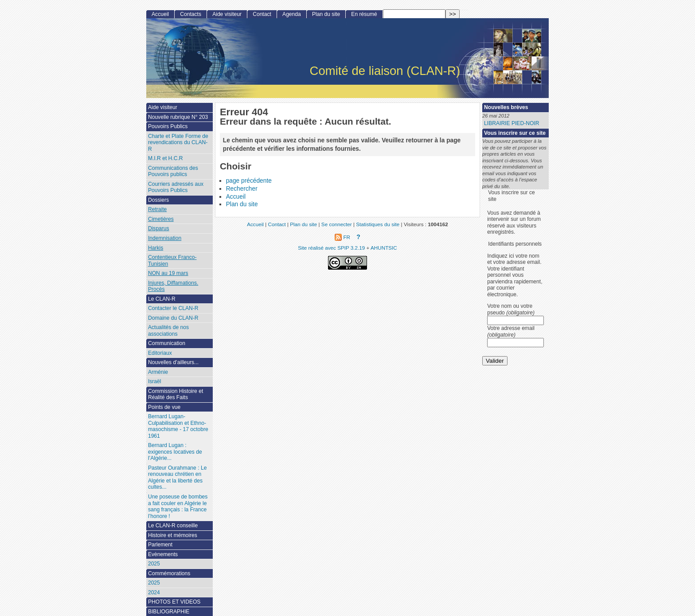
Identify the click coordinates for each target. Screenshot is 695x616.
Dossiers (158, 200)
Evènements (163, 554)
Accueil (236, 197)
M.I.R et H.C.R (166, 158)
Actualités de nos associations (168, 331)
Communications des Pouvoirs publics (173, 171)
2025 (154, 564)
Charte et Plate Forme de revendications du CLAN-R (178, 143)
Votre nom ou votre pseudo (511, 309)
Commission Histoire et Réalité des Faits (176, 394)
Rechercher (242, 189)
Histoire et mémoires (173, 535)
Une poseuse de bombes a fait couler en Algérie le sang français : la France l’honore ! (178, 506)
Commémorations (169, 573)
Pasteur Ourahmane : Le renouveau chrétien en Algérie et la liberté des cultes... (177, 478)
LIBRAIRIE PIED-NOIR (511, 123)
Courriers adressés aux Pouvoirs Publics (176, 187)
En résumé (364, 14)
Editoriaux (160, 353)
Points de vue (164, 407)
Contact (262, 14)
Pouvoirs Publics (168, 126)
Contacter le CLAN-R (173, 308)
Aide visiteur (227, 14)
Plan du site (242, 204)
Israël (155, 381)
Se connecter (337, 224)
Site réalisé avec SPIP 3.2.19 (331, 248)
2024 (154, 592)
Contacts (191, 14)
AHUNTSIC (384, 248)
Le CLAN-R (162, 299)
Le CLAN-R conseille (173, 526)
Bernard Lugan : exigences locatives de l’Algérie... (175, 452)
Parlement (160, 545)
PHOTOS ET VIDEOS (174, 602)
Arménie (158, 372)
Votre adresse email (511, 332)
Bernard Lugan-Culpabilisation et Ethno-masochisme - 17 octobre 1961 (178, 426)
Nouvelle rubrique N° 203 (178, 117)
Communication (167, 343)
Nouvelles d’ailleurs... (173, 362)
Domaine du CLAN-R (173, 318)
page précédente (249, 181)
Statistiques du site (378, 224)
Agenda (292, 14)
